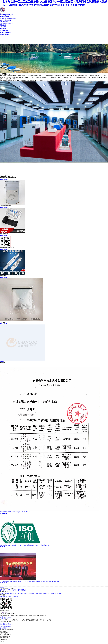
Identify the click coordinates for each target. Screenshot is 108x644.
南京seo (2, 641)
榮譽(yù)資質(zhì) (13, 590)
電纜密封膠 (3, 25)
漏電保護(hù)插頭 (5, 636)
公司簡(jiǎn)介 (5, 30)
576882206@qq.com (6, 617)
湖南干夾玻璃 (4, 633)
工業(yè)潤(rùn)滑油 (5, 622)
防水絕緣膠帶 (4, 22)
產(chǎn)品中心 (5, 17)
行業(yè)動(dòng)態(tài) (11, 596)
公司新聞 (3, 596)
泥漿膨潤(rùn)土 (4, 638)
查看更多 (3, 361)
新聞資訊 (3, 28)
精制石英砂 (3, 631)
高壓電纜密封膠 (4, 623)
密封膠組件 (3, 27)
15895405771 (4, 612)
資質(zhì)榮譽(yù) (6, 32)
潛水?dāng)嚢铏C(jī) (6, 635)
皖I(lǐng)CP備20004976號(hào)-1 (45, 620)
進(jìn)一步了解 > (4, 179)
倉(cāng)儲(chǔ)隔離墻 (6, 630)
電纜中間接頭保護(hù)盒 (7, 23)
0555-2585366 (4, 618)
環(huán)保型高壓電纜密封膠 (8, 18)
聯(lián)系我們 (5, 34)
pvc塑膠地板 (4, 639)
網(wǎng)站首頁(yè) (7, 15)
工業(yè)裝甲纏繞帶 (5, 20)
